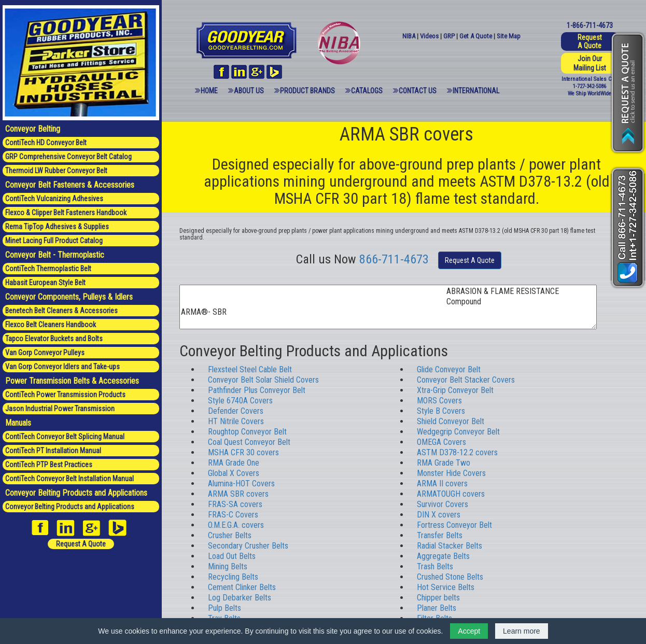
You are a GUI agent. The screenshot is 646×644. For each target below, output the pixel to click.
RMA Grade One (234, 463)
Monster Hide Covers (451, 473)
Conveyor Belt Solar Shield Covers (263, 380)
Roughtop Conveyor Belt (247, 432)
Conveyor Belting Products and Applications (70, 507)
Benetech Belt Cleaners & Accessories (61, 311)
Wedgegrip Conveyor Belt (458, 432)
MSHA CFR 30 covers (243, 452)
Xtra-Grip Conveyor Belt (455, 390)
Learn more (522, 631)
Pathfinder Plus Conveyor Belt (257, 390)
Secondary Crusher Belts (248, 546)
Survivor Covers (443, 504)
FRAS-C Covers (233, 515)
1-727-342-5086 (589, 86)
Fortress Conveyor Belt (454, 525)
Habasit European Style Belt (45, 283)
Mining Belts (228, 566)
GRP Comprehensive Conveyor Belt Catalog (68, 157)
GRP (449, 36)
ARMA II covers (442, 484)
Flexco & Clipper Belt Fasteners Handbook (66, 213)
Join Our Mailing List (590, 63)
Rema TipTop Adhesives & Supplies (57, 227)
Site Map (509, 36)
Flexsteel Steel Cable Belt (250, 369)
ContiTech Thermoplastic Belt (48, 269)
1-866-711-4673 (590, 25)
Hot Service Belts (446, 587)
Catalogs (367, 91)
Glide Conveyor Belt (449, 369)
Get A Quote (476, 36)
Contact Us (418, 91)
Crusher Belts (230, 535)
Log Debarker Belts (240, 598)
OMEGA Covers (441, 442)
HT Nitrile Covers (236, 421)
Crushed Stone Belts (450, 577)
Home (209, 91)
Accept (469, 631)
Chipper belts (438, 598)
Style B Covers (441, 411)
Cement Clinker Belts (242, 587)
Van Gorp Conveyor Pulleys (45, 353)
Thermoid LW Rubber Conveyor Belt (56, 171)
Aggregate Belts (443, 556)
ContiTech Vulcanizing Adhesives (54, 199)
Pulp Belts (224, 608)
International (476, 91)
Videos (429, 36)
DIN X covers (439, 515)
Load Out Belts (232, 556)
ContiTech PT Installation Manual (53, 451)
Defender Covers (236, 411)
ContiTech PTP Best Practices (49, 465)
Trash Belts (435, 566)
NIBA (409, 36)
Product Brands (307, 91)
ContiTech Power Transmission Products (65, 395)
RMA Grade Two (444, 463)
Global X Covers (234, 473)
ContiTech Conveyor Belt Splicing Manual (65, 437)
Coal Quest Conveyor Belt (249, 442)
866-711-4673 (394, 259)
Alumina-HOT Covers (241, 484)
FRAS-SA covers (235, 504)
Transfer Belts (440, 535)
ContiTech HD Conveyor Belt (46, 143)
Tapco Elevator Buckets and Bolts (54, 339)
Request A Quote (81, 544)
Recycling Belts (233, 577)
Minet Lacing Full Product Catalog (54, 241)
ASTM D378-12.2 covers (457, 452)
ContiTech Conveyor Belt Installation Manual (69, 479)
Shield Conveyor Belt (451, 421)
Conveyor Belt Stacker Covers (466, 380)
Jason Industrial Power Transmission (60, 409)
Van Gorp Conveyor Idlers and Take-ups (62, 367)
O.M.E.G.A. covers (236, 525)
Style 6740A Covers (240, 401)
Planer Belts (437, 608)
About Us (249, 91)
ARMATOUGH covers (451, 494)
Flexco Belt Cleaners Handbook (51, 325)
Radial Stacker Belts (450, 546)
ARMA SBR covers (238, 494)
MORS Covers (439, 401)
